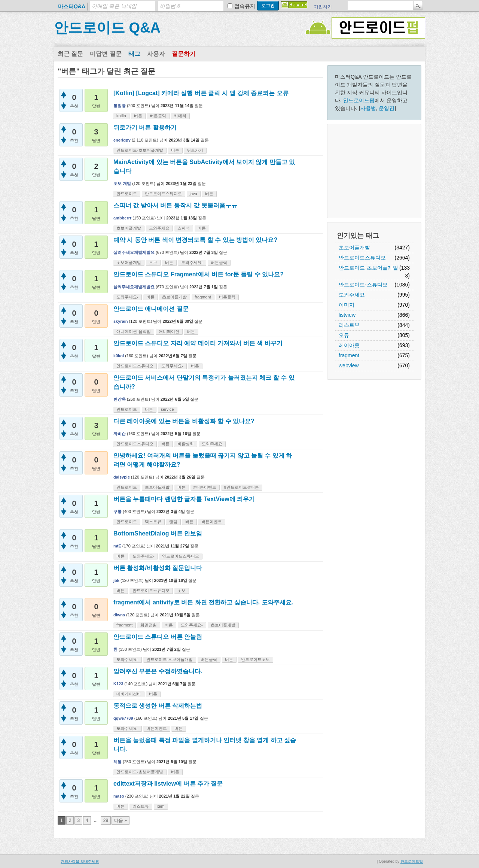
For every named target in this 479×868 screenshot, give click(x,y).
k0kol (119, 356)
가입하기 (323, 7)
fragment (349, 355)
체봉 (118, 762)
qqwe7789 (123, 718)
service (167, 409)
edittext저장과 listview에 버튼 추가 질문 (168, 784)
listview (347, 315)
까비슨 (120, 434)
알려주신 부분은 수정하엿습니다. (158, 671)
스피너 (184, 228)
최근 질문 (70, 54)
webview (349, 365)
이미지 (347, 305)
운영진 (387, 108)
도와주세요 (159, 228)
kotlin (121, 116)
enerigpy (122, 140)
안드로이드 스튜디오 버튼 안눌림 (158, 637)
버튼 (138, 116)
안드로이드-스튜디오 (363, 285)
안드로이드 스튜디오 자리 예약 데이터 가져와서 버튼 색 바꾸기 (198, 343)
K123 (118, 684)
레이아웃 (349, 345)
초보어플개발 (354, 248)
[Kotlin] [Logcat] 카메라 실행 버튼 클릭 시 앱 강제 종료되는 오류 (201, 93)
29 (106, 820)
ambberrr (122, 218)
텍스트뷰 (153, 522)
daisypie (122, 477)
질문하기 (184, 54)
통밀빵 (120, 106)
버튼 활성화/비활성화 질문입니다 (158, 568)
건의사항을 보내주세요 (80, 861)
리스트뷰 (349, 325)
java (193, 194)
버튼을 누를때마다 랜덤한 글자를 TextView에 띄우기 (184, 499)
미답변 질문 (106, 54)
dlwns (119, 615)
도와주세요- (353, 295)
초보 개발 (122, 183)
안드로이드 (127, 194)
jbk (116, 580)
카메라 (180, 116)
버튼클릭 (158, 116)
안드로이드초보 (255, 659)
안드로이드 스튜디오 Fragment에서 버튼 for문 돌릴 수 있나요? (199, 274)
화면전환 (149, 625)
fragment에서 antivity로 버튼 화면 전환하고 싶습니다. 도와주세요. (203, 602)
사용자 (156, 54)
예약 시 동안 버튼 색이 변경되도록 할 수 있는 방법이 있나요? (195, 240)
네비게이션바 (129, 694)
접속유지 (245, 6)
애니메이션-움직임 (134, 331)
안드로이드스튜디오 (362, 258)
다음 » (120, 820)
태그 (134, 54)
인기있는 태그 (358, 236)
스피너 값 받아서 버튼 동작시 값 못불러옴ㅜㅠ (175, 205)
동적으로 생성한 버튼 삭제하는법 (158, 706)
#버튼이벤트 (205, 487)
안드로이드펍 (359, 100)
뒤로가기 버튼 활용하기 (145, 128)
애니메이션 (169, 331)
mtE (117, 546)
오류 (344, 335)
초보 (153, 262)
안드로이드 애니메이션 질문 (151, 309)
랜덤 (173, 522)
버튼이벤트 (212, 522)
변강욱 (120, 399)
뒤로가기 (195, 150)
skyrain (121, 321)
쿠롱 (118, 512)
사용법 (368, 108)
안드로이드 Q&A (107, 28)
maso (119, 796)
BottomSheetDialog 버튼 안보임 (158, 533)
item (161, 806)
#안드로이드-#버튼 (242, 487)
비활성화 (186, 444)
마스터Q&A (72, 6)
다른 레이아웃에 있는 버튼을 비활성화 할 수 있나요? (184, 421)
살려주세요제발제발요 (134, 252)
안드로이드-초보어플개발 (368, 268)
